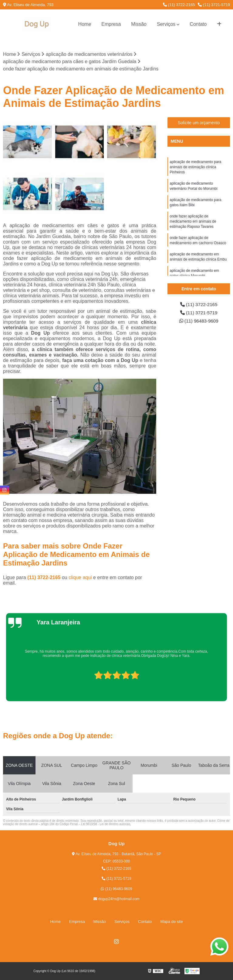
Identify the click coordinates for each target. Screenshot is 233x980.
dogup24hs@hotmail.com (116, 899)
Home (85, 24)
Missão (139, 24)
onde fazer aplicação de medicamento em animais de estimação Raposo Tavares (193, 224)
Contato (198, 24)
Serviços (166, 24)
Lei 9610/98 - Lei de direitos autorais (106, 824)
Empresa (111, 24)
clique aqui (80, 578)
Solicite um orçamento (199, 123)
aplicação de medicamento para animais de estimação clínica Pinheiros (195, 168)
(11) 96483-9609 (199, 322)
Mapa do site (171, 922)
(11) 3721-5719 (214, 5)
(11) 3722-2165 (179, 5)
